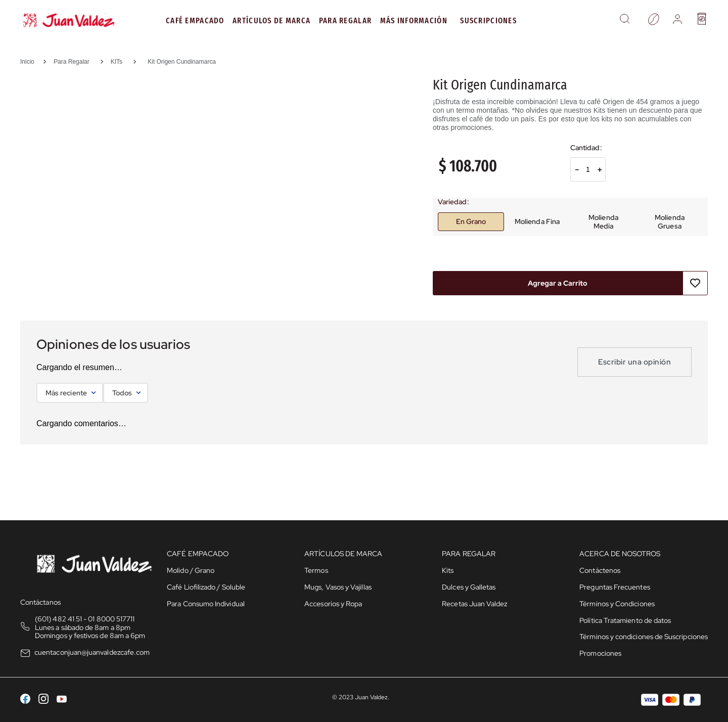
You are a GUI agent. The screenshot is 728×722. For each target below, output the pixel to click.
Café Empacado (195, 20)
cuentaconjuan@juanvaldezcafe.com (92, 652)
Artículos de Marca (271, 20)
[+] (599, 169)
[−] (577, 169)
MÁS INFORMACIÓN (414, 20)
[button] (625, 20)
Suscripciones (488, 20)
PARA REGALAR (345, 20)
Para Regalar (72, 62)
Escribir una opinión (634, 362)
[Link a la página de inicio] (31, 62)
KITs (117, 62)
